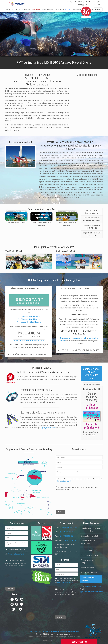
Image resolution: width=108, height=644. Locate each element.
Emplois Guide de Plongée (90, 555)
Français (99, 9)
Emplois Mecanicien (87, 568)
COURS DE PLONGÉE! (15, 251)
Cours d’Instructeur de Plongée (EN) (88, 542)
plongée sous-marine (49, 428)
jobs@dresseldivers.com (93, 587)
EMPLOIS (91, 550)
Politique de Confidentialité (64, 481)
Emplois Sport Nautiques (89, 573)
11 (33, 170)
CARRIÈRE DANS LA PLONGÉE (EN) (91, 530)
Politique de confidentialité (58, 631)
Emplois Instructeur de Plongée (88, 561)
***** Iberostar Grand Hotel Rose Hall (29, 322)
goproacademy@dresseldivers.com (91, 592)
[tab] (92, 384)
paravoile (84, 338)
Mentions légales (73, 631)
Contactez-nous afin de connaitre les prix (91, 374)
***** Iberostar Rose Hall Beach (29, 316)
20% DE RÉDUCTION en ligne (38, 631)
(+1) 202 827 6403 (67, 532)
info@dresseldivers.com (70, 528)
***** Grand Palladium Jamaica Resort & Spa (29, 341)
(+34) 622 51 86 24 (69, 540)
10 (30, 170)
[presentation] (63, 498)
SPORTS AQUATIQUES (65, 251)
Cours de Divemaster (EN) (90, 536)
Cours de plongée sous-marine (70, 338)
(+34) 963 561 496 (67, 536)
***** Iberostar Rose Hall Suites (29, 319)
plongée (36, 413)
